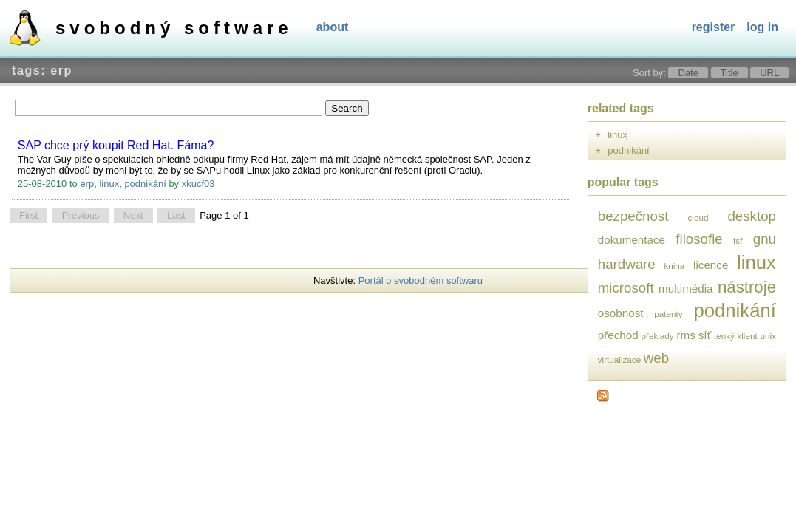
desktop (752, 216)
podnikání (145, 184)
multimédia (686, 289)
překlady (658, 336)
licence (711, 265)
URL (769, 73)
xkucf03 (198, 184)
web (656, 358)
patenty (668, 314)
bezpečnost (633, 216)
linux (109, 184)
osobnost (621, 313)
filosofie (699, 239)
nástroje (747, 287)
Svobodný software (174, 28)
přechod (618, 335)
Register (714, 27)
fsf (738, 241)
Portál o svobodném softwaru (421, 280)
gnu (765, 239)
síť (705, 335)
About (333, 27)
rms (686, 335)
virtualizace (619, 359)
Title (729, 73)
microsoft (626, 288)
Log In (762, 27)
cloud (698, 218)
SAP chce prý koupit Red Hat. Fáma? (116, 145)
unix (768, 336)
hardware (627, 264)
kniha (674, 266)
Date (688, 73)
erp (87, 184)
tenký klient (736, 336)
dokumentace (632, 240)
